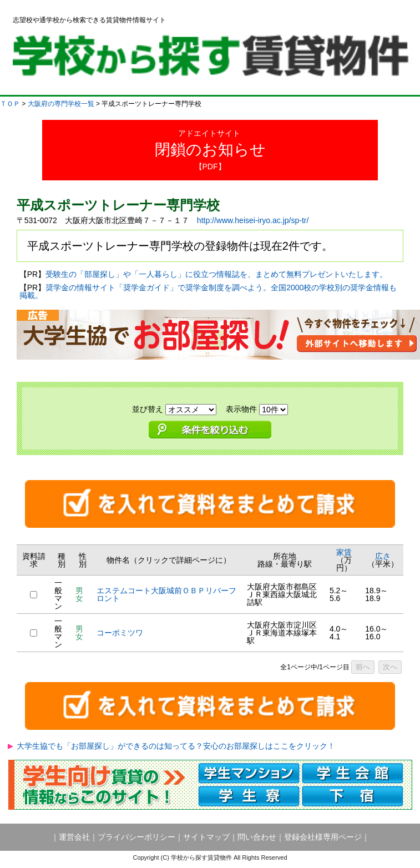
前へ (363, 667)
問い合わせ (257, 837)
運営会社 (74, 837)
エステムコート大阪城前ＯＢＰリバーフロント (166, 594)
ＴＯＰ (10, 104)
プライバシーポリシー (136, 837)
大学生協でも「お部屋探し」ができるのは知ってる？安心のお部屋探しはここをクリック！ (176, 746)
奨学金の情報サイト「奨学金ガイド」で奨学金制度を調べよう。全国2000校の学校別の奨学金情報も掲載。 (208, 291)
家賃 (344, 552)
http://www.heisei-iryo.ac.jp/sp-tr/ (253, 220)
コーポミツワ (120, 633)
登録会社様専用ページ (323, 837)
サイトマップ (206, 837)
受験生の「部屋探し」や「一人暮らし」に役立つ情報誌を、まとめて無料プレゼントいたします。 (216, 274)
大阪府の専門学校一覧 (61, 104)
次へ (390, 667)
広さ (383, 556)
